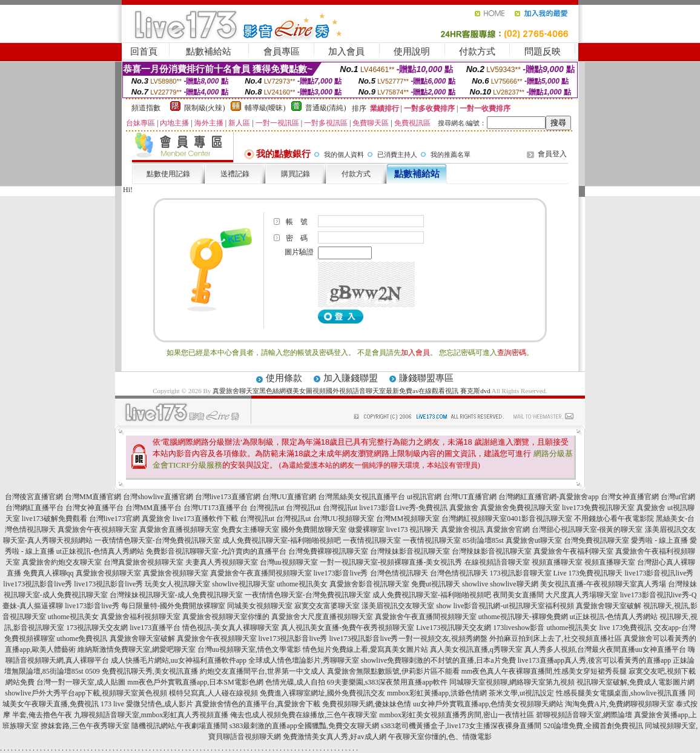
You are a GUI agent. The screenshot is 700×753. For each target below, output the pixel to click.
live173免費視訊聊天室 (598, 508)
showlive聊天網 (514, 584)
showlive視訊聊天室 (243, 584)
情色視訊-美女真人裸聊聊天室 (231, 628)
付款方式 (477, 51)
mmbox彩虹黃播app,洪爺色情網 (437, 693)
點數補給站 (209, 51)
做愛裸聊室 (366, 529)
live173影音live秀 (341, 573)
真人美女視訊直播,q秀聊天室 (476, 649)
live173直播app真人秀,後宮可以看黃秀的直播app (595, 660)
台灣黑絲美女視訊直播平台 (362, 497)
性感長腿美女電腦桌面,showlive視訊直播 (621, 693)
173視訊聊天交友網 (97, 628)
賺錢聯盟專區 (426, 378)
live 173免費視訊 (626, 628)
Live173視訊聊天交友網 (454, 628)
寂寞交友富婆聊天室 (327, 606)
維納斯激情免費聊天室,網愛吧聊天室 (137, 649)
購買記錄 (296, 174)
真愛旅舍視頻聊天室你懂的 (226, 617)
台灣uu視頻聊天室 (289, 562)
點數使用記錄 (168, 174)
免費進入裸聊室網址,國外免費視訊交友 (322, 693)
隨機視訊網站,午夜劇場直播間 (180, 726)
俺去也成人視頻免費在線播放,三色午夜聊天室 (304, 715)
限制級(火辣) (205, 108)
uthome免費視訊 (82, 639)
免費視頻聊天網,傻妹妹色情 (367, 704)
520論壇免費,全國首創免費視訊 (593, 726)
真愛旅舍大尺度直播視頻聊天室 (322, 617)
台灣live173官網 (114, 519)
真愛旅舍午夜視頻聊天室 (97, 529)
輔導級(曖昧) (265, 108)
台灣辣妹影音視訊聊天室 (410, 551)
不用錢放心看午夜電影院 (614, 519)
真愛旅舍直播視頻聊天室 (179, 529)
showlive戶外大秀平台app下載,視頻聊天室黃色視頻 (86, 693)
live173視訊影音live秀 (38, 584)
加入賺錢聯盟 (351, 378)
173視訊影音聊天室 (521, 573)
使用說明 (412, 51)
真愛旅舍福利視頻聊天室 (140, 617)
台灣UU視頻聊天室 (344, 519)
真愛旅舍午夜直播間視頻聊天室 (261, 573)
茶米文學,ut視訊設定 (521, 693)
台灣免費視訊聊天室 (596, 540)
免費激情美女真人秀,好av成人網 (334, 737)
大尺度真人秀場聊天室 (582, 595)
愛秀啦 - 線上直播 (659, 540)
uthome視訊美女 (302, 584)
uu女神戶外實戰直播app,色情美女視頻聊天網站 (488, 704)
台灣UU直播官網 (289, 497)
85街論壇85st (483, 540)
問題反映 (543, 51)
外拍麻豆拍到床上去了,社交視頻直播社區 (556, 639)
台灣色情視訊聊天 (399, 573)
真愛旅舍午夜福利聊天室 (573, 551)
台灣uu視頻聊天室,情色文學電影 (249, 649)
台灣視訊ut (267, 508)
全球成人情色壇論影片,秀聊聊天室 (304, 660)
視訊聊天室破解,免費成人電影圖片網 (636, 682)
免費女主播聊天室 (250, 529)
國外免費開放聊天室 (314, 529)
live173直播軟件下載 (205, 519)
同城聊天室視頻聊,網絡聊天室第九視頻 (512, 682)
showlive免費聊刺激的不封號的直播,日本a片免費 (438, 660)
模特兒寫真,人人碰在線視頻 (213, 693)
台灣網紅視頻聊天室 (474, 519)
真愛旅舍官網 (508, 529)
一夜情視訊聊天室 (372, 540)
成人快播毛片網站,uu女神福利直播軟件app (179, 660)
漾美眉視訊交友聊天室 (398, 606)
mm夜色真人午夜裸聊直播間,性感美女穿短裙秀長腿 (544, 671)
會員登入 (552, 154)
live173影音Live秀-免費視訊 (403, 508)
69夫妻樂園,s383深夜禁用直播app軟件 (387, 682)
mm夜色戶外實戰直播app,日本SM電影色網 (195, 682)
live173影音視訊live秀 (659, 573)
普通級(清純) (326, 108)
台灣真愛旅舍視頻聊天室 (144, 562)
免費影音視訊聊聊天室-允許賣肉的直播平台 (216, 551)
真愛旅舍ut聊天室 (534, 540)
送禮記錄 (235, 174)
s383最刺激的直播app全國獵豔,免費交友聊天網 (304, 726)
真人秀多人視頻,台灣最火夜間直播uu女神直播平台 (605, 649)
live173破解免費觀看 (54, 519)
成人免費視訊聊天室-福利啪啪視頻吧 (282, 540)
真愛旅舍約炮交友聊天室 (62, 562)
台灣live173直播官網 (228, 497)
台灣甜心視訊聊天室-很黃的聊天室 (587, 529)
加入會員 (346, 51)
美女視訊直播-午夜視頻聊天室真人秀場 (603, 584)
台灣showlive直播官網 (158, 497)
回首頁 (144, 51)
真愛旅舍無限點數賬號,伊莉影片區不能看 (393, 671)
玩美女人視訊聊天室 (177, 584)
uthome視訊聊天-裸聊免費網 (523, 617)
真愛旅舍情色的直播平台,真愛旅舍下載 (258, 704)
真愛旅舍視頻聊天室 (108, 573)
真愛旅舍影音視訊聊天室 (369, 584)
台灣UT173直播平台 (216, 508)
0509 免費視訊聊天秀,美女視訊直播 (142, 671)
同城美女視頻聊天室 (260, 606)
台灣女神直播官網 (630, 497)
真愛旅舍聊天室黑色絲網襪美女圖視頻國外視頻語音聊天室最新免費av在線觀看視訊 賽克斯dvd (352, 391)
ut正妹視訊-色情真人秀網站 (100, 551)
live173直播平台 (155, 628)
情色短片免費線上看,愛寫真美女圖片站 (365, 649)
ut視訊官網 (424, 497)
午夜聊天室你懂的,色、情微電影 (440, 737)
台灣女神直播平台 (94, 508)
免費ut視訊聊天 (436, 584)
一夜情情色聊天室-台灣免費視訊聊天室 (157, 540)
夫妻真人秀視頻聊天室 (222, 562)
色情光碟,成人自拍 (295, 682)
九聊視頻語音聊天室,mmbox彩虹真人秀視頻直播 (151, 715)
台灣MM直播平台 (154, 508)
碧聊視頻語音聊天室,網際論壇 (584, 715)
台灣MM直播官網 (93, 497)
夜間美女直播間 (518, 595)
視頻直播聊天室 (557, 562)
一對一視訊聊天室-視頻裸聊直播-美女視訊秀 (391, 562)
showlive (475, 584)
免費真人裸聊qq (48, 573)
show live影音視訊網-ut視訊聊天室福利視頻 (505, 606)
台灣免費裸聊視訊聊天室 (328, 551)
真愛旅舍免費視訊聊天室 (520, 508)
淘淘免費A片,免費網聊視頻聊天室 (619, 704)
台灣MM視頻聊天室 (408, 519)
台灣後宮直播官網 (34, 497)
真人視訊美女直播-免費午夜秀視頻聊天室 (348, 628)
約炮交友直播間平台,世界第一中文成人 (262, 671)
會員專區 (282, 51)
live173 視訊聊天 (413, 529)
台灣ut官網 (678, 497)
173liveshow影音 (519, 628)
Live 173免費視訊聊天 (588, 573)
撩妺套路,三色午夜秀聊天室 (85, 726)
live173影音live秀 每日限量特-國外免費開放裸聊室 (145, 606)
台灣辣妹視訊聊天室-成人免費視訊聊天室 (176, 595)
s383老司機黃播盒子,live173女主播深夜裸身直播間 (461, 726)
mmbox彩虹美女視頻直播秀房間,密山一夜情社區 (457, 715)
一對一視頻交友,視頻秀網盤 (443, 639)
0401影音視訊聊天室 (540, 519)
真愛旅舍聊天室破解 (609, 606)
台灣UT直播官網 (470, 497)
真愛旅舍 (464, 508)
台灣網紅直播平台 (35, 508)
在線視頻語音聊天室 (497, 562)
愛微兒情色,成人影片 (160, 704)
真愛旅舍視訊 (463, 529)
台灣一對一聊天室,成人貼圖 (81, 682)
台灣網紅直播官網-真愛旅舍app (548, 497)
